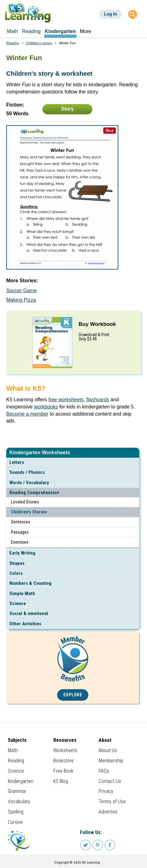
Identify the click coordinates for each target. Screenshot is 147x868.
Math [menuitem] (12, 31)
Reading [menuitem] (32, 31)
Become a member (27, 414)
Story (68, 109)
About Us (108, 750)
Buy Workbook (97, 324)
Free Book (63, 771)
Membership (111, 761)
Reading (13, 43)
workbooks (46, 407)
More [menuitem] (86, 31)
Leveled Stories (25, 502)
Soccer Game (22, 291)
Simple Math (22, 594)
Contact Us (110, 781)
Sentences (21, 522)
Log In (110, 14)
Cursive (15, 822)
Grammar (17, 791)
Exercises (20, 542)
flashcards (98, 400)
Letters (17, 462)
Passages (20, 532)
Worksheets (65, 750)
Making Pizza (21, 300)
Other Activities (25, 624)
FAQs (104, 771)
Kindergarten (21, 781)
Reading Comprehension (34, 493)
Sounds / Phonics (27, 472)
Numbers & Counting (30, 583)
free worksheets (66, 400)
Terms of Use (112, 801)
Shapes (17, 563)
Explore (73, 695)
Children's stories (39, 43)
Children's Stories (29, 512)
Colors (16, 573)
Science (18, 603)
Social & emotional (29, 613)
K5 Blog (61, 781)
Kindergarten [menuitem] (60, 31)
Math (13, 750)
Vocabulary (19, 801)
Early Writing (22, 553)
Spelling (16, 812)
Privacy (106, 791)
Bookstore (64, 761)
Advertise (108, 812)
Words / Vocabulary (29, 483)
